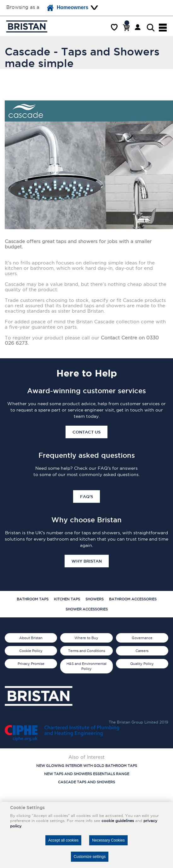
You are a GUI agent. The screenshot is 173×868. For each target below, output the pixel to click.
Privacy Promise (31, 664)
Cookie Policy (31, 651)
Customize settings (90, 857)
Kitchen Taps (67, 599)
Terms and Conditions (86, 651)
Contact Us (86, 432)
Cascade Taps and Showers (86, 782)
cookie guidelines (118, 821)
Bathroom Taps (33, 599)
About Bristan (31, 638)
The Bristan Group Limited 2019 (138, 722)
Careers (142, 651)
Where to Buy (86, 638)
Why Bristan (87, 561)
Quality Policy (142, 664)
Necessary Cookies (108, 840)
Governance (142, 638)
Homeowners (68, 8)
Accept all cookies (63, 840)
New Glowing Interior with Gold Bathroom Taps (87, 766)
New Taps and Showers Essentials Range (87, 774)
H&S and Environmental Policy (86, 666)
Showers (95, 599)
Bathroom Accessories (133, 599)
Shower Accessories (87, 609)
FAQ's (86, 496)
